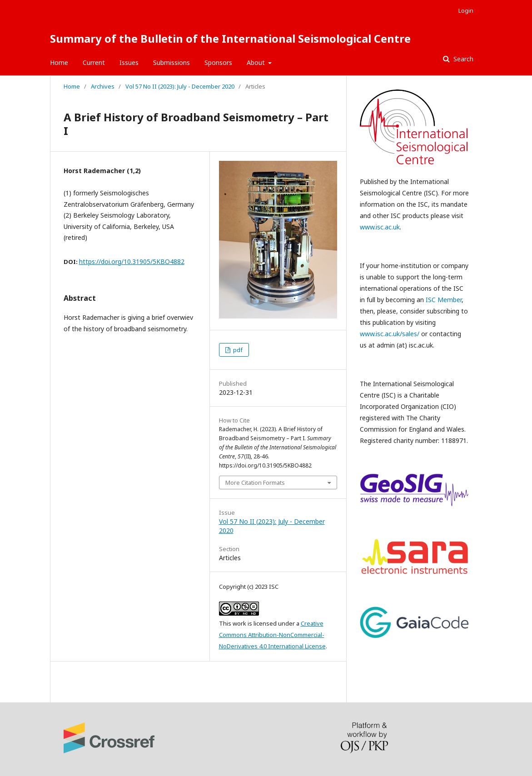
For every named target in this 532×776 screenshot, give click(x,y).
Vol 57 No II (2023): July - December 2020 (180, 86)
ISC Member (444, 300)
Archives (103, 86)
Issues (129, 62)
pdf (237, 350)
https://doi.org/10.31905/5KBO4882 (132, 261)
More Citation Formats (255, 483)
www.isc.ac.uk (380, 227)
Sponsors (218, 62)
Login (466, 10)
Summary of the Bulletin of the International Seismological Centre (230, 38)
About (257, 62)
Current (94, 62)
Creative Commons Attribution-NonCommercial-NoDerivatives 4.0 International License (272, 635)
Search (462, 59)
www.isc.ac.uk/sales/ (390, 334)
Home (59, 62)
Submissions (172, 62)
